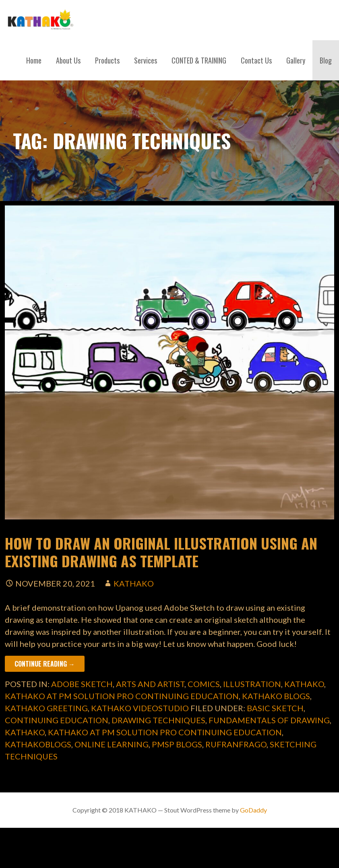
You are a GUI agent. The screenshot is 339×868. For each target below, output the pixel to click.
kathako (134, 583)
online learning (112, 744)
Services (146, 60)
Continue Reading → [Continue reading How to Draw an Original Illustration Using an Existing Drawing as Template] (45, 664)
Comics (204, 684)
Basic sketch (275, 708)
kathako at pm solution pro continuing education (165, 732)
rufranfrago (236, 744)
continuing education (57, 720)
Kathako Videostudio (140, 708)
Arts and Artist (150, 684)
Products (107, 60)
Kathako (304, 684)
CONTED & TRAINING (199, 60)
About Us (68, 60)
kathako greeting (46, 708)
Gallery (296, 60)
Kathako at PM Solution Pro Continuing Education (122, 696)
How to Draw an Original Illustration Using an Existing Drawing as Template (161, 552)
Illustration (252, 684)
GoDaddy (253, 810)
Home (34, 60)
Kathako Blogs (276, 696)
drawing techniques (158, 720)
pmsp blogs (177, 744)
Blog (326, 60)
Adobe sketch (82, 684)
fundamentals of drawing (269, 720)
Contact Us (256, 60)
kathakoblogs (38, 744)
